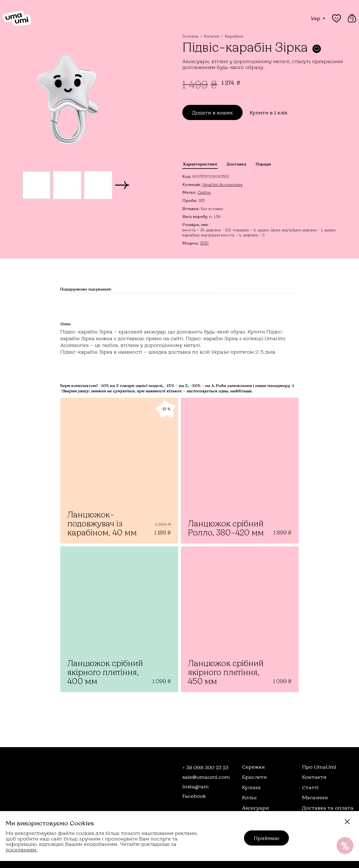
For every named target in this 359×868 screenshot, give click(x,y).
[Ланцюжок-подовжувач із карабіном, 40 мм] (119, 471)
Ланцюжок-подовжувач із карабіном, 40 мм (102, 523)
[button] (122, 185)
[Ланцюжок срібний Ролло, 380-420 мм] (240, 471)
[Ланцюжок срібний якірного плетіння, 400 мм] (119, 619)
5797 (204, 243)
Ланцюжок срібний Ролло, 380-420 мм (226, 528)
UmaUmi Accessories (222, 184)
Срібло (204, 192)
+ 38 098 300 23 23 (205, 767)
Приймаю (266, 838)
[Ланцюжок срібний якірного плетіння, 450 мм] (240, 619)
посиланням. (21, 849)
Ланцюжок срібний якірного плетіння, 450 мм (226, 672)
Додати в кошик (212, 112)
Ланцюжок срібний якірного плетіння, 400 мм (105, 672)
